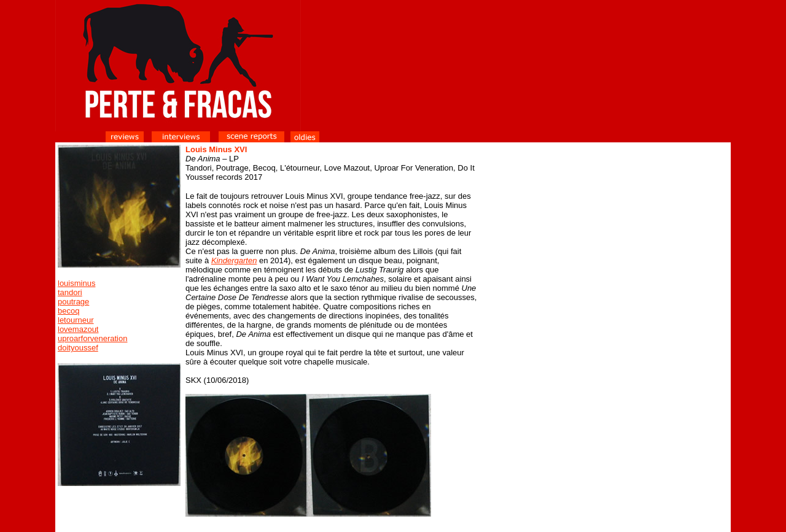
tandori (70, 292)
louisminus (76, 283)
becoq (68, 311)
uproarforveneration (92, 338)
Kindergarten (234, 260)
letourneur (76, 320)
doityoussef (78, 348)
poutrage (73, 302)
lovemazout (78, 329)
